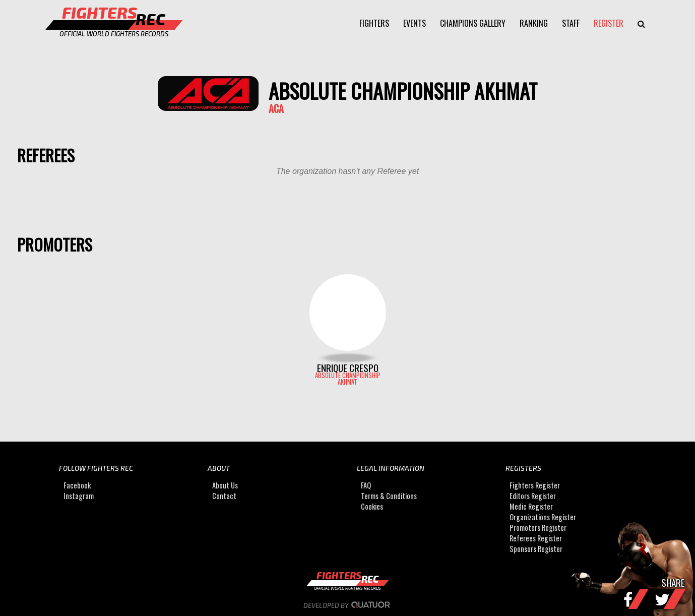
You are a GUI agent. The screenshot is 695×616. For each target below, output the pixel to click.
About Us (225, 485)
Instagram (79, 496)
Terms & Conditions (389, 496)
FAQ (366, 485)
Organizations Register (543, 517)
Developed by (347, 605)
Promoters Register (538, 528)
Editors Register (533, 496)
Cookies (372, 506)
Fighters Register (535, 485)
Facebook (77, 485)
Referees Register (536, 538)
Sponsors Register (536, 549)
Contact (224, 496)
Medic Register (531, 506)
